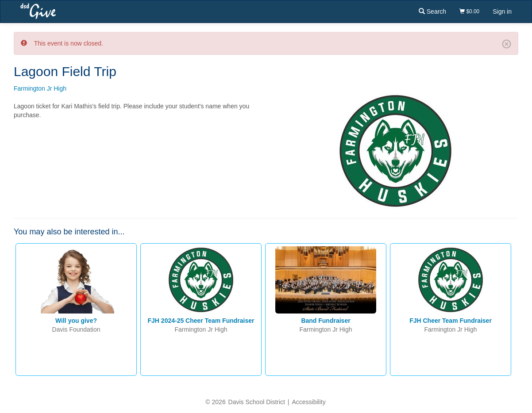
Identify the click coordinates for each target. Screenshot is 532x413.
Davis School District (257, 402)
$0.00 (469, 11)
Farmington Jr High (40, 88)
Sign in (502, 11)
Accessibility (308, 402)
